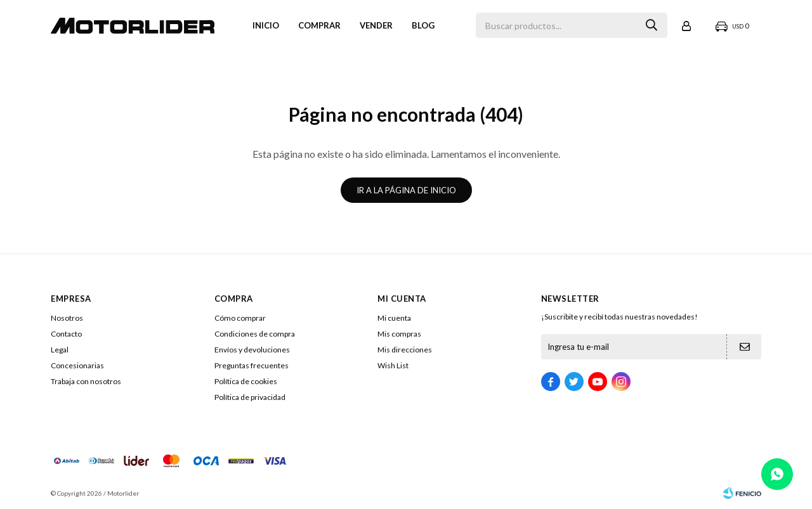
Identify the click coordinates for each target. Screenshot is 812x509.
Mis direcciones (405, 350)
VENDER (376, 25)
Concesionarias (77, 365)
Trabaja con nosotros (86, 381)
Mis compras (399, 334)
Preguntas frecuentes (252, 365)
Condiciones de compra (255, 334)
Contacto (66, 334)
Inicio (266, 25)
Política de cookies (246, 381)
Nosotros (67, 318)
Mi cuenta (394, 318)
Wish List (393, 365)
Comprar (319, 25)
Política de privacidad (250, 397)
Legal (60, 350)
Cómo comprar (240, 318)
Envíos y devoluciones (252, 350)
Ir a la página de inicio (406, 190)
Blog (423, 25)
